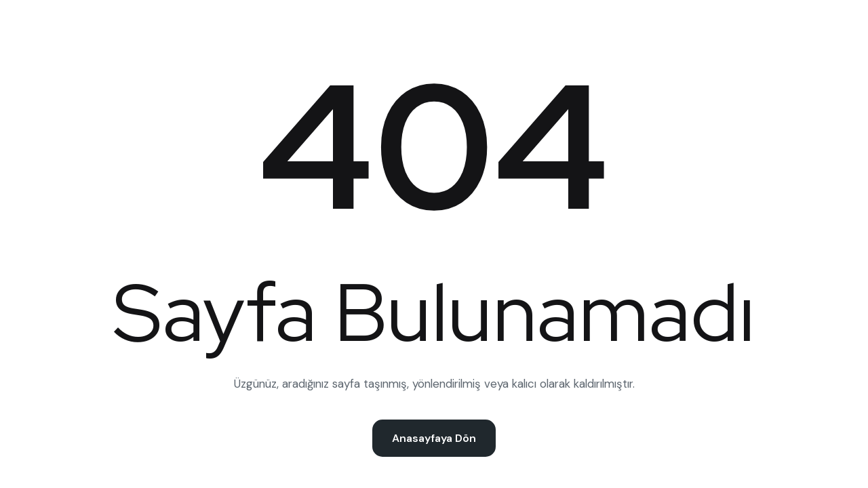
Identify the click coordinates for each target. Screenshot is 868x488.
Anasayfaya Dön (434, 438)
